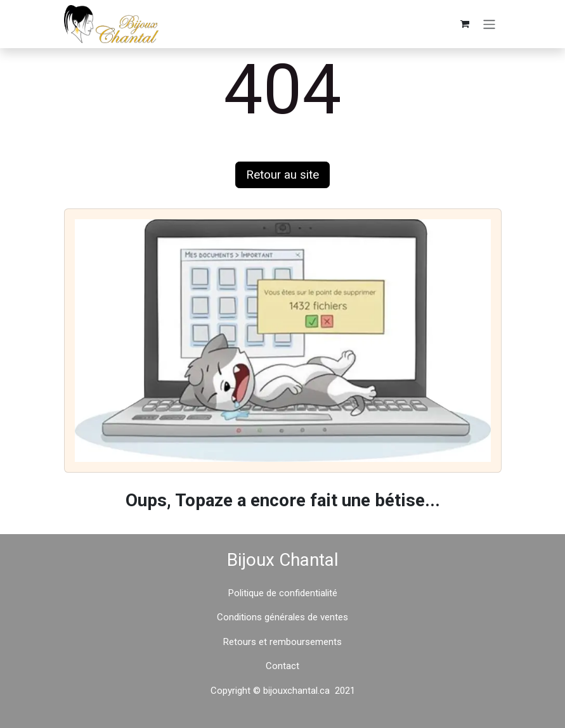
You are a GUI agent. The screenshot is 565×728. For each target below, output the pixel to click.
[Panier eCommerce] (465, 24)
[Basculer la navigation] (489, 24)
